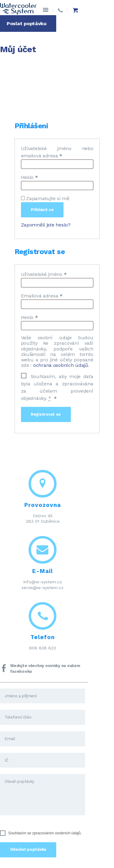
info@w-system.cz (43, 582)
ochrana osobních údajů (61, 365)
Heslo (29, 177)
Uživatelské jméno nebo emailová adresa (57, 152)
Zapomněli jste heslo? (46, 225)
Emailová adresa (42, 296)
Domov (9, 64)
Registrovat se (46, 414)
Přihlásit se (42, 210)
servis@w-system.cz (43, 588)
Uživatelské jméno (44, 274)
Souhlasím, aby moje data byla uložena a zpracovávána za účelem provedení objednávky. (57, 387)
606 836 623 (43, 648)
